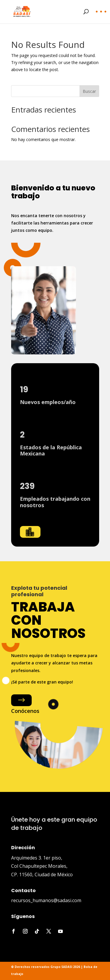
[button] (101, 16)
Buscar (89, 91)
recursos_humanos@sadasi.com (46, 900)
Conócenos (25, 711)
